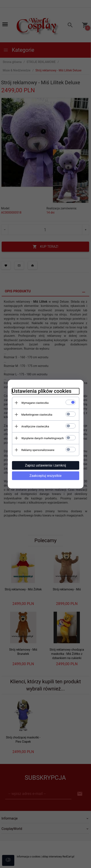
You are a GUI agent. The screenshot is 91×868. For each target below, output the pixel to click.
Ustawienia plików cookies (42, 391)
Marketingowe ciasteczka (37, 415)
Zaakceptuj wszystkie (45, 476)
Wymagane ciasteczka (35, 403)
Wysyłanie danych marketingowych (43, 438)
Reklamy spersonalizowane (38, 450)
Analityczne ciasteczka (35, 426)
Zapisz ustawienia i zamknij (45, 465)
